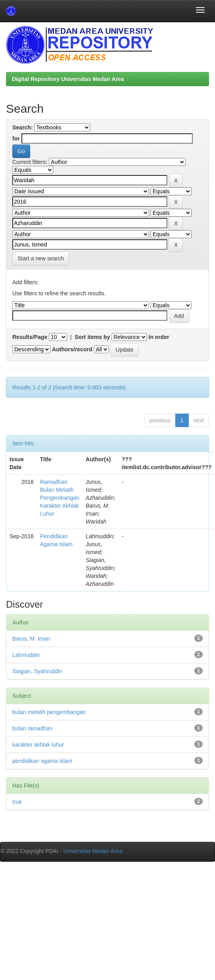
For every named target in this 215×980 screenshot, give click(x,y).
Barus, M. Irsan (31, 639)
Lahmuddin (26, 655)
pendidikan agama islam (42, 761)
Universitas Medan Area (93, 851)
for (16, 139)
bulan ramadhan (32, 728)
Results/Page (30, 337)
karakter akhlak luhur (38, 745)
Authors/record (72, 349)
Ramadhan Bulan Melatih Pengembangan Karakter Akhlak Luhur (60, 498)
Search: (22, 127)
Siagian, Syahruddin (37, 671)
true (17, 802)
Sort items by (92, 337)
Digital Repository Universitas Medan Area (68, 79)
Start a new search (41, 258)
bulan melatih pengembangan (49, 712)
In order (159, 337)
